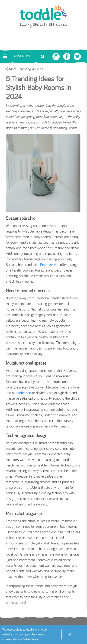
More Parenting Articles (24, 69)
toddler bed (23, 393)
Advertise (22, 56)
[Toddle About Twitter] (77, 56)
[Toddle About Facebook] (67, 56)
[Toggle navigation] (5, 56)
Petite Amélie (50, 265)
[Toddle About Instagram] (57, 56)
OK (68, 634)
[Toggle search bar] (43, 56)
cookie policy (30, 639)
